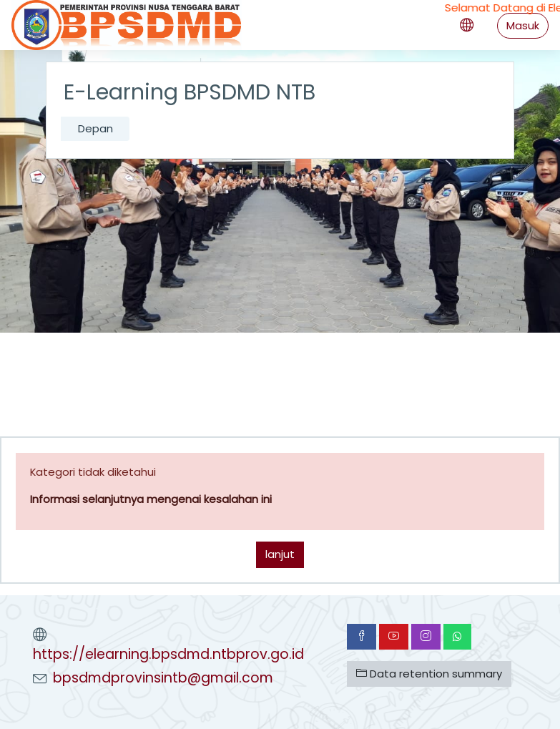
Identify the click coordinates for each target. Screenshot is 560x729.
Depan (95, 128)
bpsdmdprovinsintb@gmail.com (163, 678)
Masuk (523, 25)
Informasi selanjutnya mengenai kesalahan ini (151, 499)
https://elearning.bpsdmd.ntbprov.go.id (168, 654)
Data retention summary (429, 674)
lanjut (280, 554)
